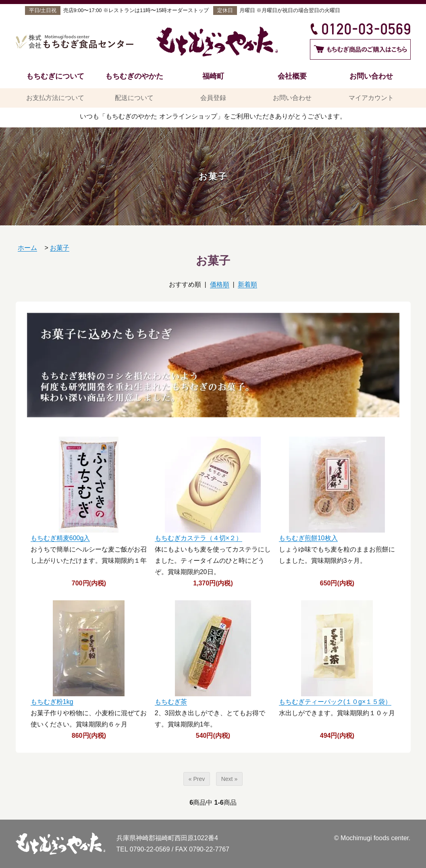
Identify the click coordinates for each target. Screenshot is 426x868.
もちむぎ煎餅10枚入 (308, 538)
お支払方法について (55, 98)
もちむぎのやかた (134, 76)
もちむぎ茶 (171, 702)
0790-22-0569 (150, 849)
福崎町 (213, 76)
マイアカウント (371, 98)
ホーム (27, 248)
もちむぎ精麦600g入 (60, 538)
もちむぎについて (55, 76)
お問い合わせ (371, 76)
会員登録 (213, 98)
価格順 (220, 284)
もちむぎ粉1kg (52, 702)
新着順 (247, 284)
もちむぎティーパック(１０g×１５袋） (335, 702)
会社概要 (292, 76)
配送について (134, 98)
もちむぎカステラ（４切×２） (198, 538)
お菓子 (60, 248)
